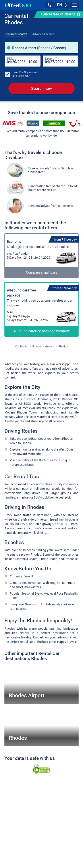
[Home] (18, 5)
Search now (41, 88)
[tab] (16, 33)
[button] (50, 5)
